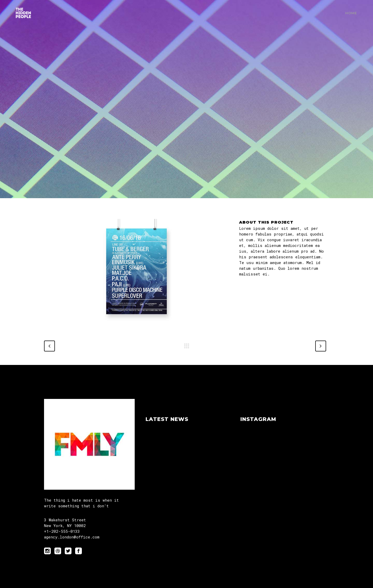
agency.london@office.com (72, 537)
